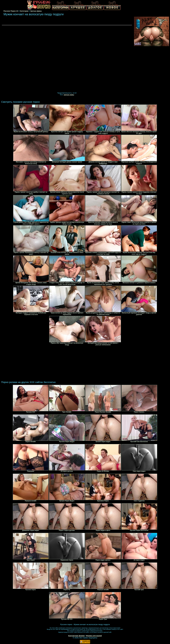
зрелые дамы (69, 95)
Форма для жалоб (94, 636)
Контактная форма (76, 636)
